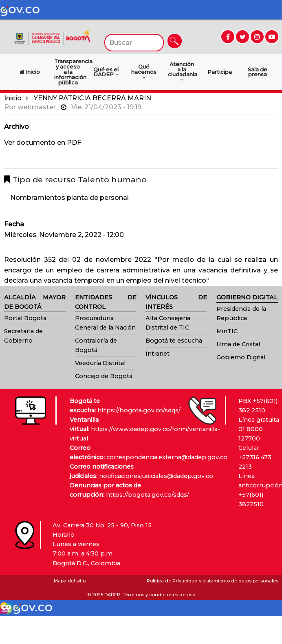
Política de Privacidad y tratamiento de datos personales (213, 581)
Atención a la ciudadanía (183, 72)
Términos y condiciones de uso (159, 595)
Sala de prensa (258, 72)
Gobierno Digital (241, 357)
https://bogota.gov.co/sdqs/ (139, 410)
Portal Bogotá (25, 318)
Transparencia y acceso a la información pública (70, 72)
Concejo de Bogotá (104, 376)
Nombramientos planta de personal (69, 198)
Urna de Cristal (238, 344)
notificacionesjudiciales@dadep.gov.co (156, 476)
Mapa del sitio (70, 581)
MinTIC (227, 331)
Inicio (13, 98)
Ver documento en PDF (43, 143)
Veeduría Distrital (100, 363)
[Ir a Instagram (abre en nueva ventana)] (257, 37)
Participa (220, 72)
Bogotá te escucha (174, 341)
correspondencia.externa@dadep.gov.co (167, 457)
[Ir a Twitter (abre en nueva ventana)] (242, 37)
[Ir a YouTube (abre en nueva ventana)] (272, 37)
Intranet (158, 354)
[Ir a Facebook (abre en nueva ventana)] (228, 37)
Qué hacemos (144, 72)
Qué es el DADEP (106, 72)
